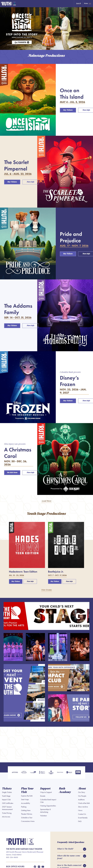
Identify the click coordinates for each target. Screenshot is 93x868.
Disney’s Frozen (69, 381)
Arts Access (6, 817)
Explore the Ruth (27, 796)
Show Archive (83, 807)
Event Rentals (83, 818)
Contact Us (82, 814)
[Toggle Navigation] (88, 4)
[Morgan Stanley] (60, 773)
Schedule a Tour (27, 818)
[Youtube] (43, 867)
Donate (43, 796)
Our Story (82, 792)
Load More (47, 501)
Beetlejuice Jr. (56, 572)
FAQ (80, 821)
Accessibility (26, 803)
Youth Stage (6, 796)
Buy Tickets (68, 110)
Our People (82, 796)
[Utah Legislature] (42, 773)
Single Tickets (7, 792)
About (82, 789)
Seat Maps (25, 799)
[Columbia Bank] (51, 773)
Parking (24, 807)
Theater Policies (27, 814)
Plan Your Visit (27, 790)
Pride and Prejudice (71, 237)
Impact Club (6, 800)
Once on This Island (72, 93)
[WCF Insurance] (78, 773)
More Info (30, 182)
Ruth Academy (65, 790)
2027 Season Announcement (7, 808)
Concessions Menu (28, 821)
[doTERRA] (15, 773)
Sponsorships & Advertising (45, 811)
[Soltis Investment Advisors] (69, 773)
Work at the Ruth (84, 803)
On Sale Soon (12, 473)
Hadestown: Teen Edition (23, 572)
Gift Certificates (8, 803)
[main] (46, 385)
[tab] (12, 45)
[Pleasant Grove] (33, 773)
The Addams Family (18, 309)
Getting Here (26, 810)
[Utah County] (24, 773)
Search (78, 4)
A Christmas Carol (18, 453)
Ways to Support (46, 792)
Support (45, 789)
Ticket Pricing (7, 813)
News (80, 810)
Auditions (81, 800)
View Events (47, 590)
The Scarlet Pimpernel (16, 165)
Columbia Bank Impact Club (48, 801)
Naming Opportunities (48, 806)
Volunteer (43, 816)
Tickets (7, 789)
